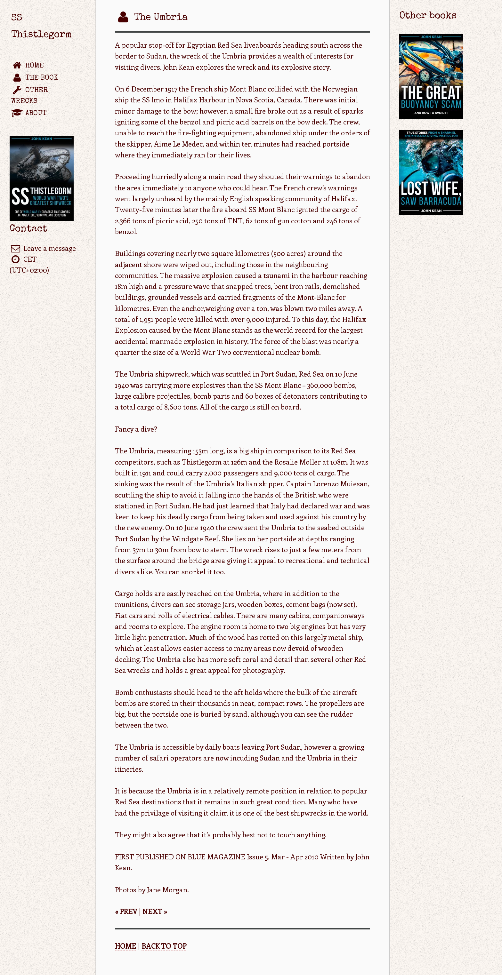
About (29, 113)
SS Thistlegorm (41, 27)
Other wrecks (30, 96)
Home (28, 66)
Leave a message (43, 248)
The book (35, 78)
